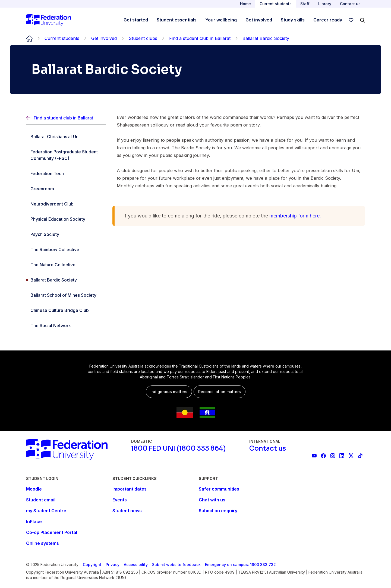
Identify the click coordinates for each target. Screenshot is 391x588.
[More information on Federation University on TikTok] (360, 456)
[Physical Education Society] (66, 219)
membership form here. (295, 216)
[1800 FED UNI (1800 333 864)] (178, 448)
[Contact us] (268, 448)
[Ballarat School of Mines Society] (66, 295)
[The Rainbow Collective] (66, 249)
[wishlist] (351, 20)
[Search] (362, 20)
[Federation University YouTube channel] (314, 456)
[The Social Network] (66, 325)
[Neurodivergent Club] (66, 204)
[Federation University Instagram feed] (333, 456)
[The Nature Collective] (66, 265)
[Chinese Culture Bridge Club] (66, 310)
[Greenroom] (66, 189)
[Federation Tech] (66, 173)
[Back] (66, 118)
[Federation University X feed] (351, 456)
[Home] (48, 20)
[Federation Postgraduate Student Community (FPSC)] (66, 155)
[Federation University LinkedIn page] (342, 456)
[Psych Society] (66, 234)
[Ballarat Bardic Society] (66, 280)
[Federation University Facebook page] (323, 456)
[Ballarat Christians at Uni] (66, 137)
